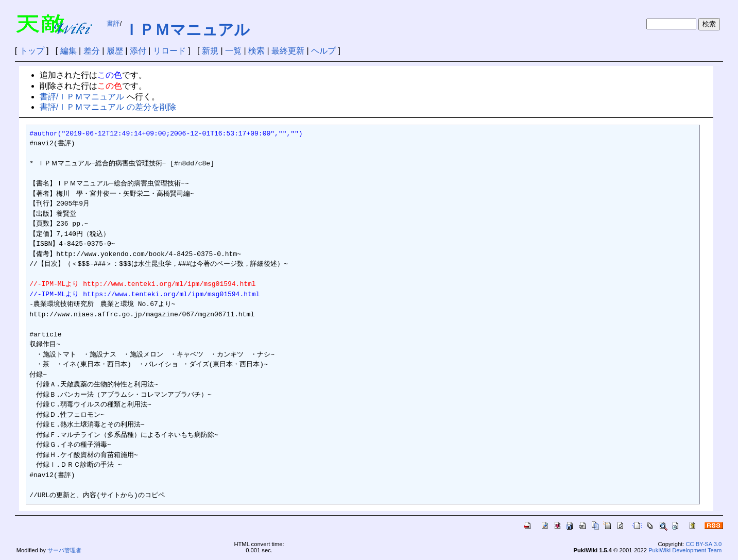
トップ (32, 51)
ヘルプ (323, 51)
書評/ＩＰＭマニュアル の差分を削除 (108, 107)
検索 (256, 51)
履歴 (115, 51)
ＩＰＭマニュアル (187, 30)
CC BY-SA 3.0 (703, 544)
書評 (113, 23)
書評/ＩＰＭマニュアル (82, 97)
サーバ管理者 (64, 550)
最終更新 (288, 51)
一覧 (233, 51)
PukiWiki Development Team (685, 550)
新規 (210, 51)
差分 (92, 51)
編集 (68, 51)
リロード (169, 51)
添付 (138, 51)
